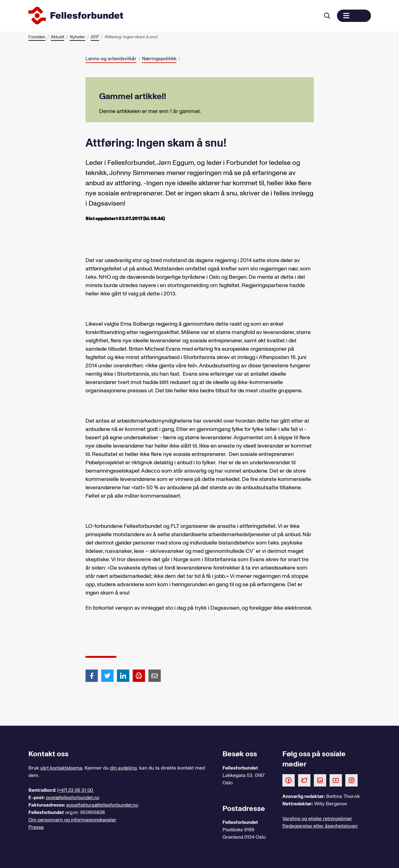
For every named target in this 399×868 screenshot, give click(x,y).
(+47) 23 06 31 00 (76, 790)
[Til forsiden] (173, 16)
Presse (36, 827)
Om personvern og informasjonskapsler (72, 820)
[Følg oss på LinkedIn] (320, 780)
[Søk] (327, 16)
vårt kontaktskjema (61, 768)
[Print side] (139, 676)
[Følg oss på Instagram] (351, 780)
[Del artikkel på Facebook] (92, 675)
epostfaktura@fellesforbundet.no (102, 805)
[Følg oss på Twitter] (304, 780)
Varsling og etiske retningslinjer (317, 819)
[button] (354, 16)
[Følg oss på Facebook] (289, 780)
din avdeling (123, 768)
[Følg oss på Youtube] (336, 780)
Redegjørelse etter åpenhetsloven (320, 826)
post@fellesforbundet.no (73, 798)
